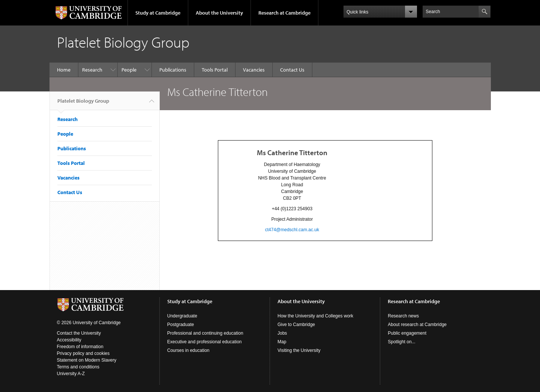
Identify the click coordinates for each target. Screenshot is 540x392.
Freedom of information (80, 347)
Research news (403, 316)
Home (64, 70)
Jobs (282, 333)
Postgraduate (181, 325)
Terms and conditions (78, 367)
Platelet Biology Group (83, 104)
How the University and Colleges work (315, 316)
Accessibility (69, 340)
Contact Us (292, 70)
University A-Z (71, 374)
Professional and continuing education (205, 333)
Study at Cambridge (158, 13)
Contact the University (79, 333)
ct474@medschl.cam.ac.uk (292, 230)
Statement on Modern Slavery (87, 360)
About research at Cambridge (417, 325)
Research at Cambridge (284, 13)
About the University (219, 13)
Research (92, 70)
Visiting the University (299, 350)
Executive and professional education (205, 342)
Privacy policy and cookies (83, 353)
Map (282, 342)
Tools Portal (215, 70)
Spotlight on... (401, 342)
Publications (173, 70)
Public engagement (407, 333)
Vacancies (254, 70)
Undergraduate (182, 316)
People (129, 70)
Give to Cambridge (296, 325)
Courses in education (188, 350)
